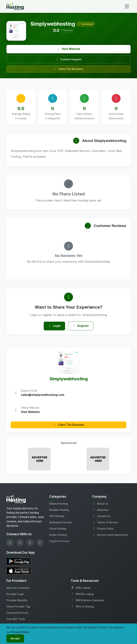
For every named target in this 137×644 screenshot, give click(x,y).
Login (54, 326)
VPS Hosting (57, 516)
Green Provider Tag (18, 607)
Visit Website (69, 49)
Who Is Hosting (82, 607)
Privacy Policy (103, 529)
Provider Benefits (17, 600)
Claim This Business (69, 69)
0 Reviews (67, 30)
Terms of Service (105, 522)
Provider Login (15, 594)
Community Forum (17, 613)
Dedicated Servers (61, 522)
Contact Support (68, 59)
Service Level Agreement (110, 535)
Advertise (100, 510)
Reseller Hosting (59, 510)
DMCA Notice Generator (88, 600)
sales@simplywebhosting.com (43, 395)
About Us (100, 504)
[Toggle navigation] (127, 6)
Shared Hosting (59, 504)
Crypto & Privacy (59, 541)
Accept (15, 638)
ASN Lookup (81, 588)
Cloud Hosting (58, 529)
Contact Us (101, 516)
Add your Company (18, 588)
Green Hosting (58, 535)
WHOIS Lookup (82, 594)
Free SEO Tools (16, 619)
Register (81, 326)
